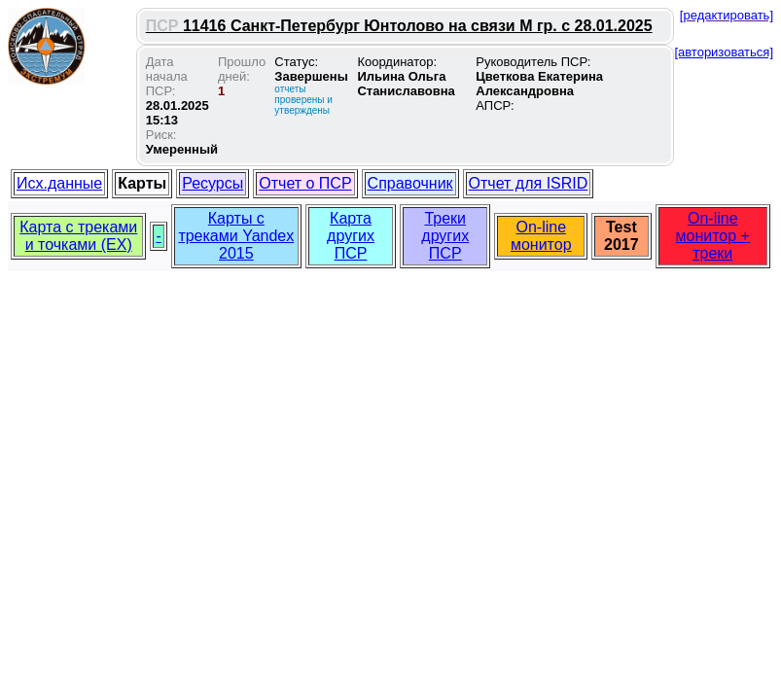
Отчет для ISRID (529, 183)
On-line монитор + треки (713, 236)
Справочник (410, 183)
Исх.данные (59, 183)
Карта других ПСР (351, 236)
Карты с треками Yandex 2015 (236, 236)
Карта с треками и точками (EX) (78, 236)
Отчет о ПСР (305, 183)
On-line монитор (541, 236)
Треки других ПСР (445, 236)
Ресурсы (213, 183)
